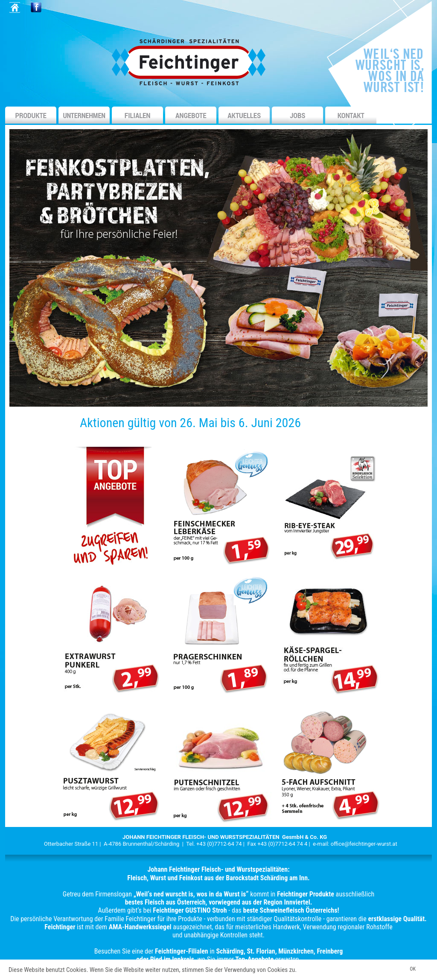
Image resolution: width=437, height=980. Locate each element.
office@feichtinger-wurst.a (363, 844)
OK (413, 969)
